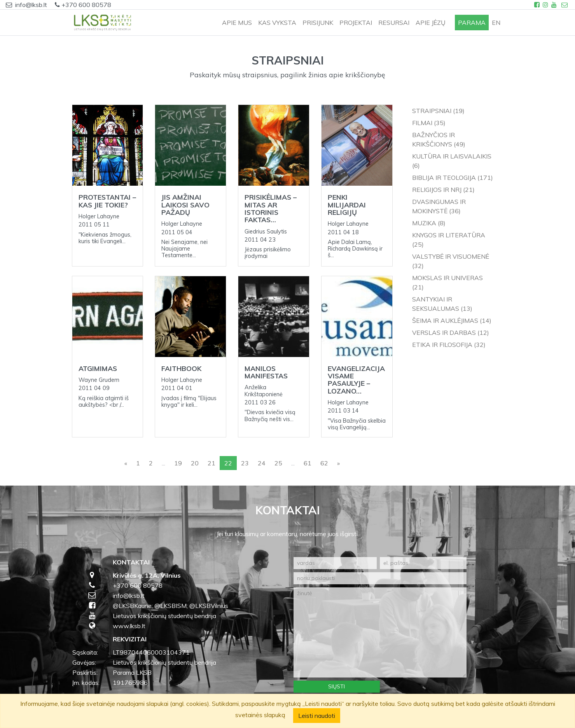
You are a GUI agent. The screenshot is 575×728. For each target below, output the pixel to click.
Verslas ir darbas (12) (451, 333)
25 (278, 463)
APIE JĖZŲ (431, 23)
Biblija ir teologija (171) (453, 178)
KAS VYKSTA (277, 23)
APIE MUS (237, 23)
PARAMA (472, 23)
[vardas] (335, 563)
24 (262, 463)
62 (324, 463)
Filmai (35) (429, 123)
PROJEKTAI (356, 23)
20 (195, 463)
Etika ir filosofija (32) (449, 345)
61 (308, 463)
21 (211, 463)
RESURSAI (394, 23)
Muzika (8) (429, 223)
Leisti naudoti (317, 716)
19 (178, 463)
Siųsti (336, 686)
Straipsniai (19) (438, 111)
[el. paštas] (423, 563)
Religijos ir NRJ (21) (443, 190)
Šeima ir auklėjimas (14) (452, 320)
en (496, 23)
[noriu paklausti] (380, 578)
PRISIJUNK (318, 23)
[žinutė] (380, 632)
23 (245, 463)
